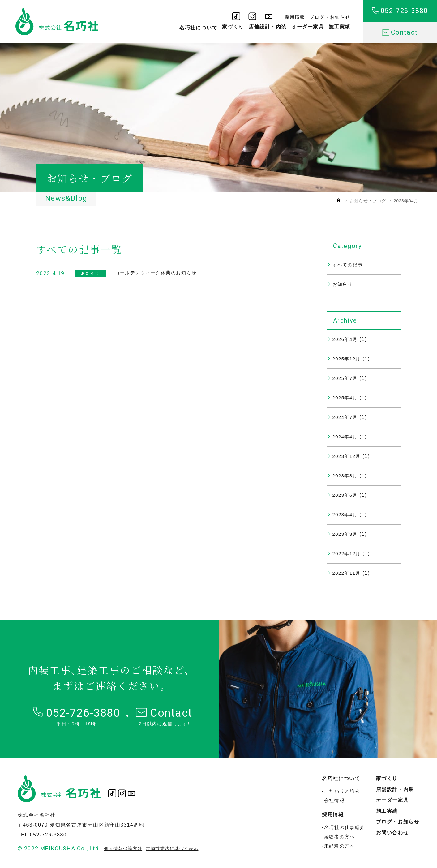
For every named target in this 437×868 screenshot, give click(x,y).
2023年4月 (346, 515)
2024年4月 (346, 437)
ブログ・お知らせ (330, 15)
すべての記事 (349, 265)
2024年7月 (346, 417)
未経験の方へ (340, 846)
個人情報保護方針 (124, 848)
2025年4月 (346, 398)
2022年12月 (348, 554)
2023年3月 (346, 534)
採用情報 (295, 15)
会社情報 (334, 800)
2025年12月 (348, 359)
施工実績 (340, 27)
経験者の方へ (340, 837)
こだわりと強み (342, 791)
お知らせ (343, 284)
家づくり (233, 27)
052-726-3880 (400, 11)
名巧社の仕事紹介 (345, 827)
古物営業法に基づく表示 (177, 848)
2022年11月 (348, 573)
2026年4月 (346, 339)
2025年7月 (346, 378)
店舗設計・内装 (268, 27)
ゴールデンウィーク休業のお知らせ (159, 273)
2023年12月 (348, 456)
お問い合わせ (392, 833)
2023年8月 (346, 476)
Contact (400, 32)
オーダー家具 (308, 27)
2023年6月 (346, 495)
